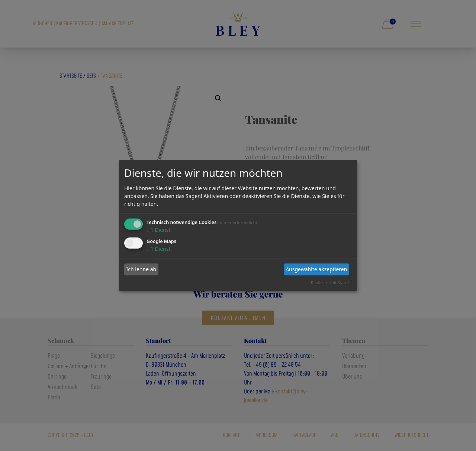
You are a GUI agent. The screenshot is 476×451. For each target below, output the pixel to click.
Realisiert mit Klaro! (330, 283)
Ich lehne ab (141, 269)
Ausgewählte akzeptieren (316, 269)
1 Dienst (158, 230)
